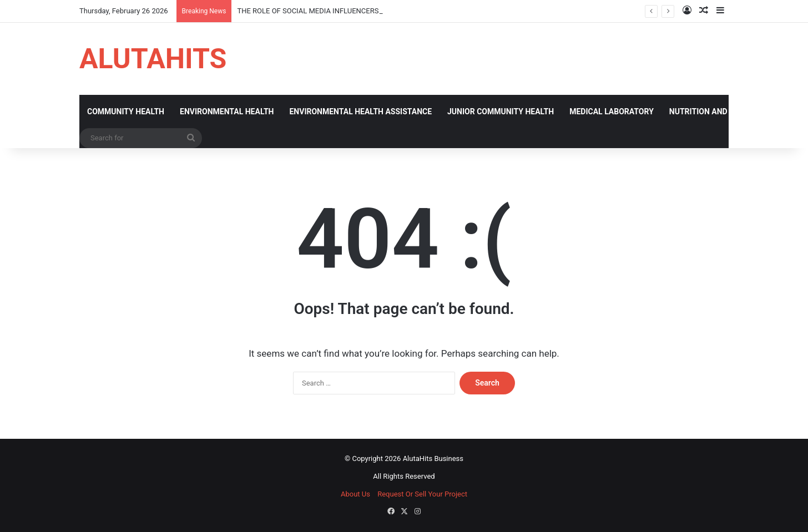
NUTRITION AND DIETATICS (718, 112)
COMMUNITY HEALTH (126, 112)
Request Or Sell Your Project (422, 494)
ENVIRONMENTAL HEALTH (227, 112)
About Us (355, 494)
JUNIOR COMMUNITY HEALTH (501, 112)
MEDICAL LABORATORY (612, 112)
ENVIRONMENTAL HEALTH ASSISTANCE (360, 112)
